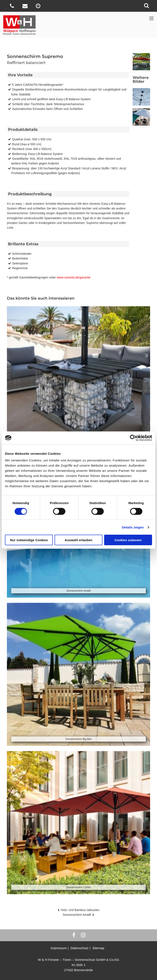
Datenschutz (79, 948)
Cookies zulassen (128, 540)
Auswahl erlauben (78, 540)
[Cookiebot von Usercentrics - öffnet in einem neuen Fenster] (133, 438)
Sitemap (98, 948)
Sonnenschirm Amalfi (77, 915)
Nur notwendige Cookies (29, 540)
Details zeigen (133, 527)
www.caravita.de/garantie (74, 277)
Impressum (59, 948)
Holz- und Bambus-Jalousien (80, 910)
